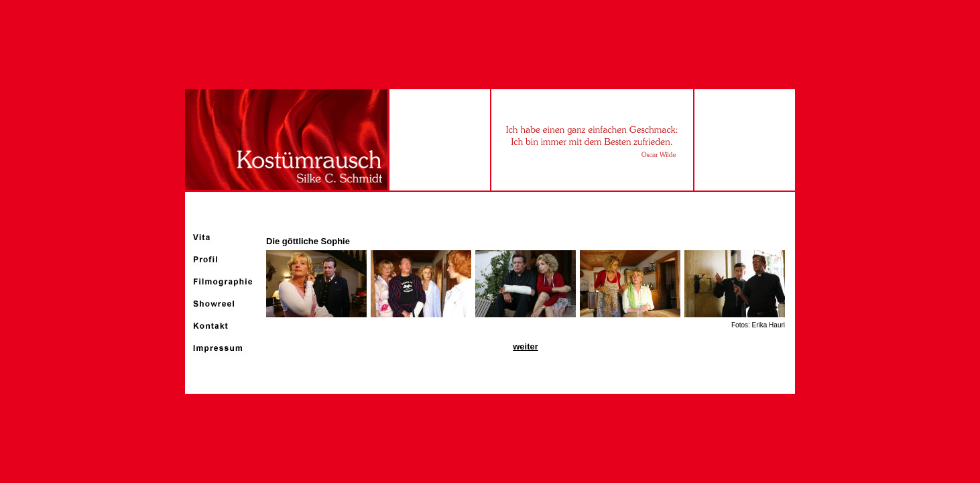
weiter (526, 346)
